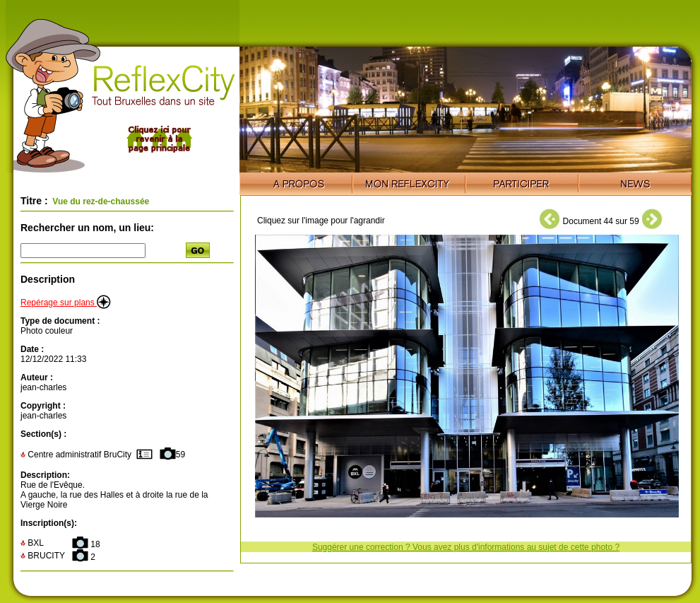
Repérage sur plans (66, 303)
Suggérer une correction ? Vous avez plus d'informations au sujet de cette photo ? (466, 547)
